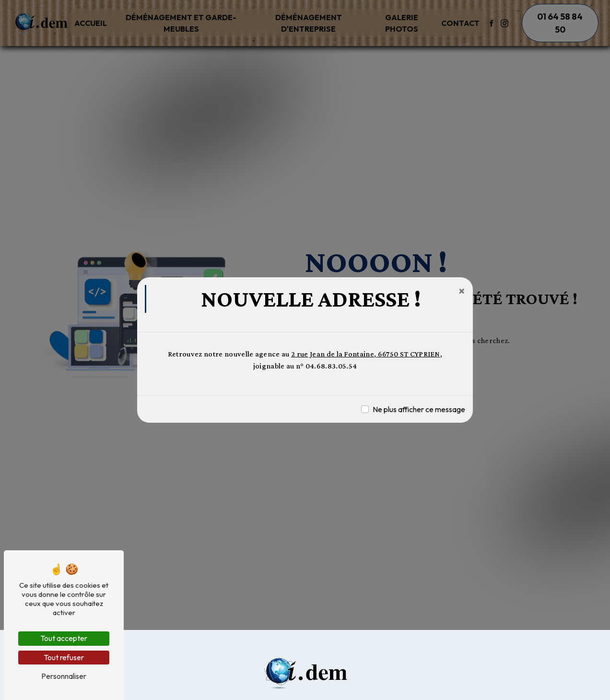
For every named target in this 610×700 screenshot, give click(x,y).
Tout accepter (64, 638)
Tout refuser (64, 657)
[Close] (462, 291)
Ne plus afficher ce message (419, 409)
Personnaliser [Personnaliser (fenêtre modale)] (64, 676)
